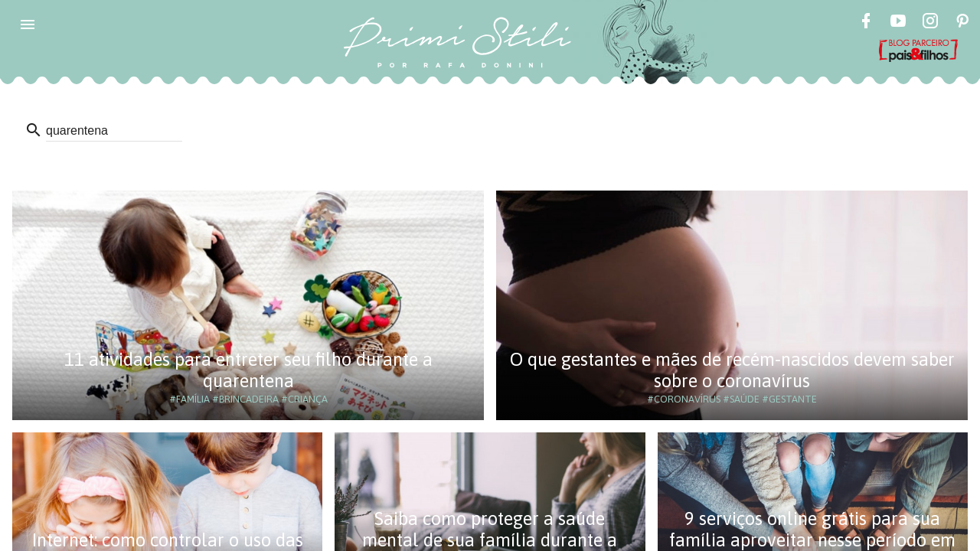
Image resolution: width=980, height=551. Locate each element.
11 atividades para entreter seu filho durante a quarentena (248, 370)
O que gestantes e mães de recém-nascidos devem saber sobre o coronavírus (732, 370)
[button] (28, 24)
